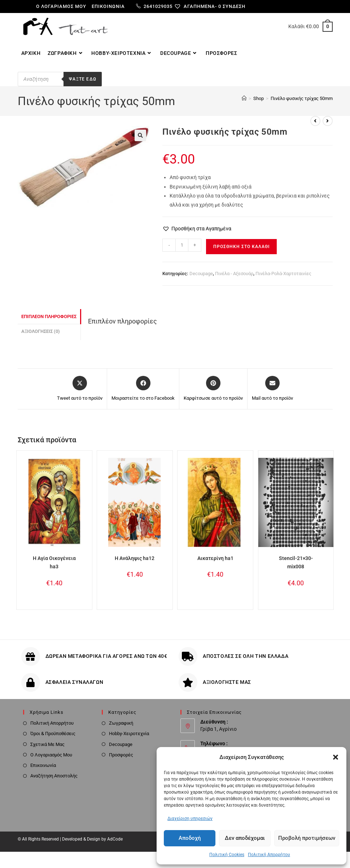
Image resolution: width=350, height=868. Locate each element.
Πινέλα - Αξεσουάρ (234, 274)
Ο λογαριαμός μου (61, 6)
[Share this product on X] (80, 389)
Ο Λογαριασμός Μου (51, 755)
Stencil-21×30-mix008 (296, 563)
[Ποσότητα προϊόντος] (182, 245)
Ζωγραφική (121, 723)
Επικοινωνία (108, 6)
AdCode (115, 839)
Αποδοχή (190, 838)
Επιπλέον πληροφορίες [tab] (49, 316)
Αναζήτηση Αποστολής (54, 776)
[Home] (244, 98)
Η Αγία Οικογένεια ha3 (54, 563)
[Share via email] (272, 389)
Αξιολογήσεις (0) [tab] (41, 331)
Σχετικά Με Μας (47, 744)
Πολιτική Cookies (227, 855)
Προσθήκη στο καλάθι (241, 247)
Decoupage (201, 274)
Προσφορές (121, 755)
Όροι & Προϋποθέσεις (53, 734)
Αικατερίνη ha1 (215, 558)
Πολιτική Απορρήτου (269, 855)
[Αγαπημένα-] (198, 6)
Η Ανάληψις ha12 (135, 558)
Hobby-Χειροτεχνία (129, 734)
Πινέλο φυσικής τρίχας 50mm (302, 98)
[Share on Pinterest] (213, 389)
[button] (336, 757)
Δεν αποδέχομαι (245, 838)
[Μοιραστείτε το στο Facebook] (143, 389)
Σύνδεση (234, 6)
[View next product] (328, 121)
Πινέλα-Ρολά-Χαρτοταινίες (283, 274)
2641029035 (154, 6)
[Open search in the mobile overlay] (70, 79)
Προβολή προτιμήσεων (307, 838)
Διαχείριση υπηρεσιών (190, 819)
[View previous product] (315, 121)
